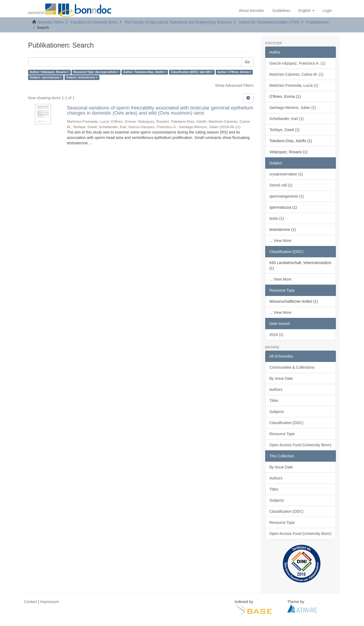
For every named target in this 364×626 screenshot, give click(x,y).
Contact (31, 602)
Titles (274, 401)
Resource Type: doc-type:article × (96, 72)
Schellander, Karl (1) (287, 119)
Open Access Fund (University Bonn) (301, 445)
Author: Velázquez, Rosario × (49, 72)
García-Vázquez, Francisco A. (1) (297, 63)
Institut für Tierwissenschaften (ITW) (269, 22)
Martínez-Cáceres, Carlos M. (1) (296, 74)
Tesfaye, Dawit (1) (285, 130)
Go (247, 62)
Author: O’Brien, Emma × (234, 72)
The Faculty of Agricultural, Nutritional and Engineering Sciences (178, 22)
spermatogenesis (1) (287, 196)
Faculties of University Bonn (94, 22)
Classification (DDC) (287, 423)
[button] (306, 11)
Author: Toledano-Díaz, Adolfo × (145, 72)
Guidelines (281, 11)
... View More (280, 241)
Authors (276, 389)
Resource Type (282, 434)
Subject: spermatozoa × (46, 78)
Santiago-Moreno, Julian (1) (293, 108)
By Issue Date (281, 378)
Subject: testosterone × (82, 78)
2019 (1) (277, 335)
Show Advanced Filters (234, 85)
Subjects (277, 412)
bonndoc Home (51, 22)
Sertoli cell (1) (281, 185)
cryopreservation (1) (286, 174)
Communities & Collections (292, 367)
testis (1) (277, 218)
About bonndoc (252, 11)
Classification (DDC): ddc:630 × (192, 72)
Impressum (50, 602)
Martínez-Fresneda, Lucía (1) (294, 85)
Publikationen (318, 22)
